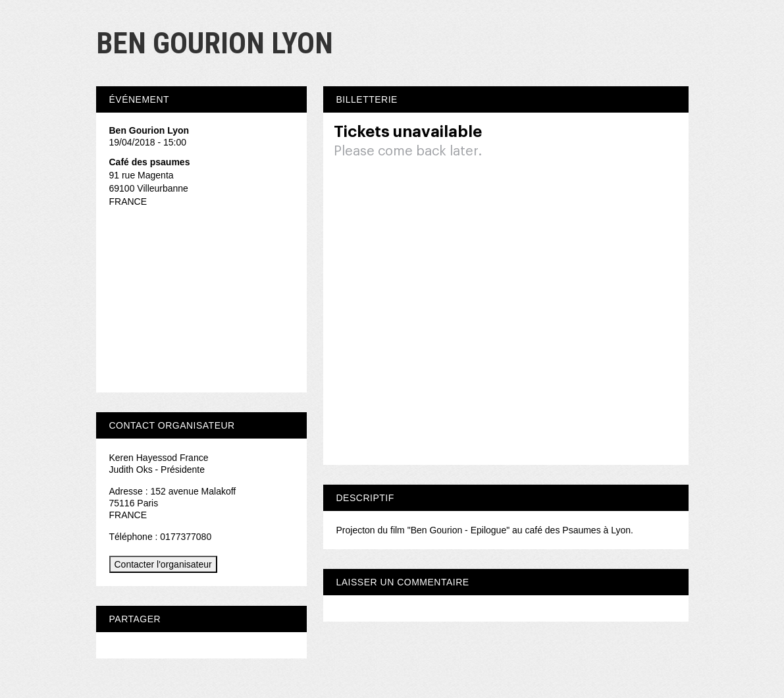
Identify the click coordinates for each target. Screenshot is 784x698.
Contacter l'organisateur (163, 564)
